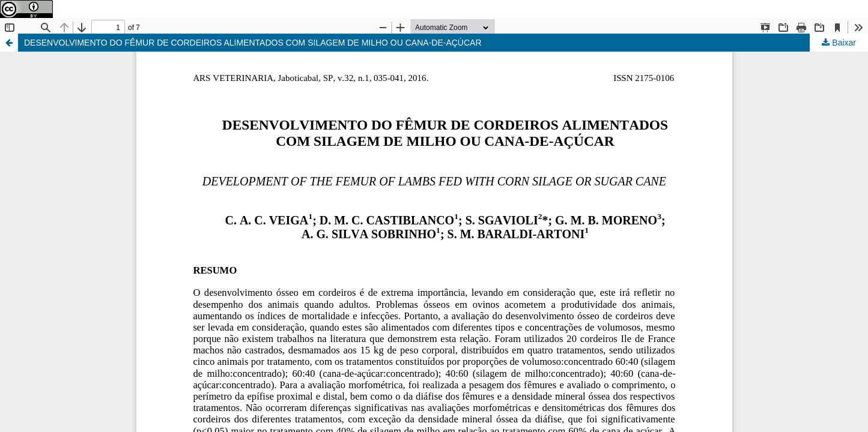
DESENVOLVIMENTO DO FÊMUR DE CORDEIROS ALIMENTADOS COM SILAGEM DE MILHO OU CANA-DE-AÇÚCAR (253, 43)
